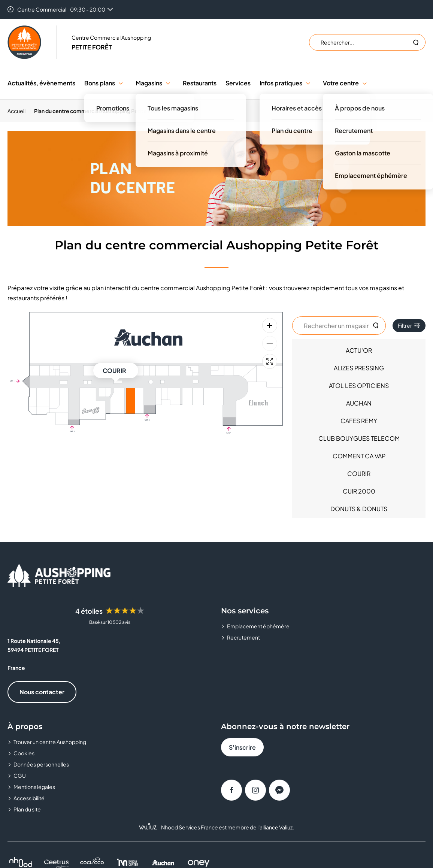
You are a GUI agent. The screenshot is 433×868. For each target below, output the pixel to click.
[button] (121, 83)
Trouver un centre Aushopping (50, 742)
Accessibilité (29, 798)
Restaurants (200, 83)
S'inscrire (242, 747)
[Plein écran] (270, 361)
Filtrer (409, 325)
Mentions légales (34, 787)
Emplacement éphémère (258, 626)
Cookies (24, 753)
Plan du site (27, 809)
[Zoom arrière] (270, 343)
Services (238, 83)
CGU (20, 776)
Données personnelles (41, 764)
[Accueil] (19, 111)
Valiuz (286, 827)
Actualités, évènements (41, 83)
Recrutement (243, 637)
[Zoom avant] (270, 325)
